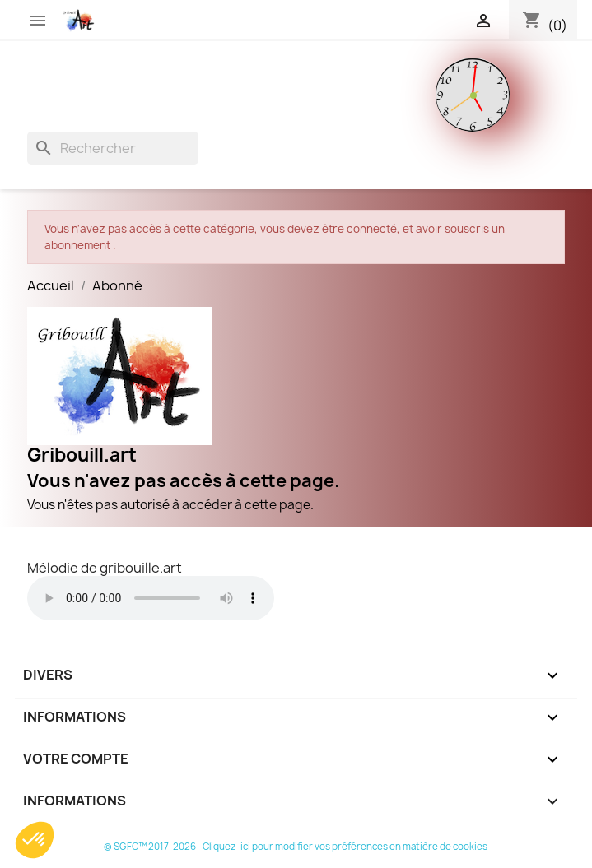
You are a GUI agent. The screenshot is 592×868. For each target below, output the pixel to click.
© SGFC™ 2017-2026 (151, 847)
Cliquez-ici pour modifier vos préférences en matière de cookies (345, 847)
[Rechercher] (113, 148)
